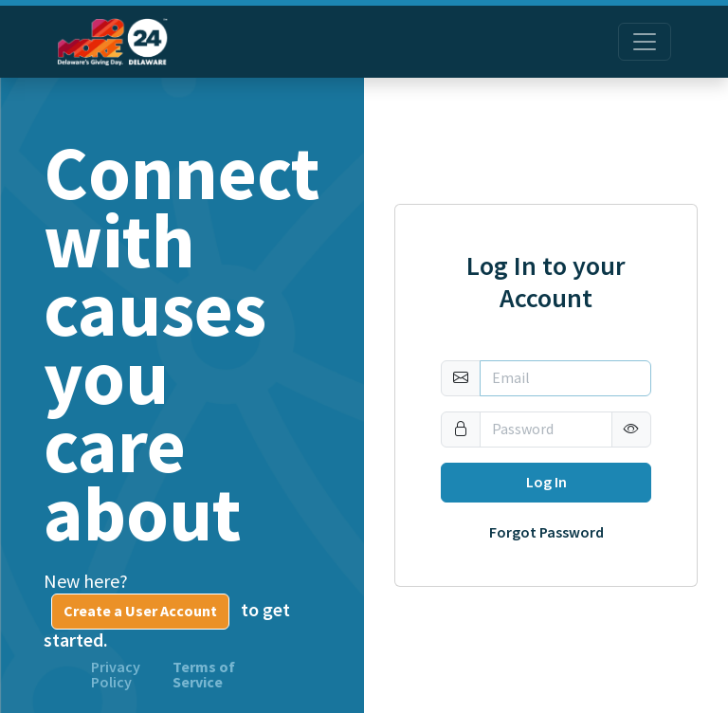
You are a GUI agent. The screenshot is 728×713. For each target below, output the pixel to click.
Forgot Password (546, 533)
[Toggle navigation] (645, 42)
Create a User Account (140, 611)
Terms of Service (204, 675)
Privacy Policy (116, 675)
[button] (631, 430)
